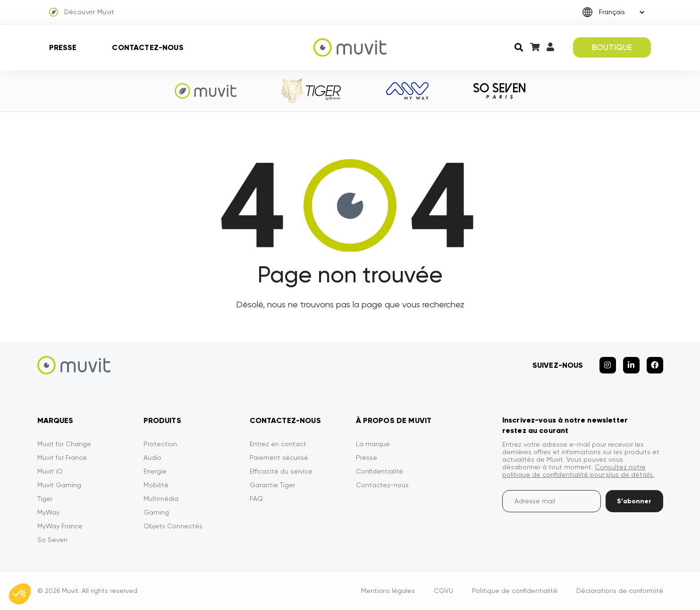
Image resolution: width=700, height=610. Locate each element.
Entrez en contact (278, 444)
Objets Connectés (173, 526)
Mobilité (156, 485)
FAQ (256, 499)
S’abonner (634, 501)
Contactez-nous (148, 47)
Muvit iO (50, 471)
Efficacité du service (281, 471)
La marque (373, 444)
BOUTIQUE (612, 47)
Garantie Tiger (272, 485)
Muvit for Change (64, 444)
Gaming (156, 512)
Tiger (45, 499)
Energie (155, 471)
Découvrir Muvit (82, 12)
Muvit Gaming (59, 485)
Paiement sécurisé (279, 457)
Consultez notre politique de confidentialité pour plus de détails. (578, 471)
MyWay (48, 512)
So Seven (52, 540)
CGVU (443, 591)
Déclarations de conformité (620, 591)
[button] (20, 594)
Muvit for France (62, 457)
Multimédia (161, 499)
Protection (160, 444)
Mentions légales (388, 591)
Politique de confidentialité (515, 591)
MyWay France (60, 526)
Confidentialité (380, 471)
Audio (152, 457)
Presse (63, 47)
